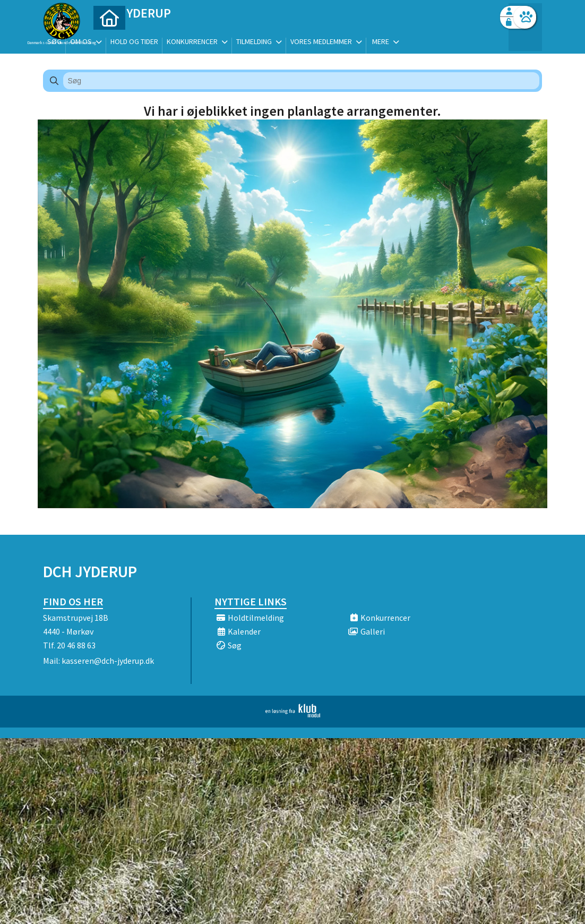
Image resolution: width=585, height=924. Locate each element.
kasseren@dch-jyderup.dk (108, 661)
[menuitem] (109, 36)
